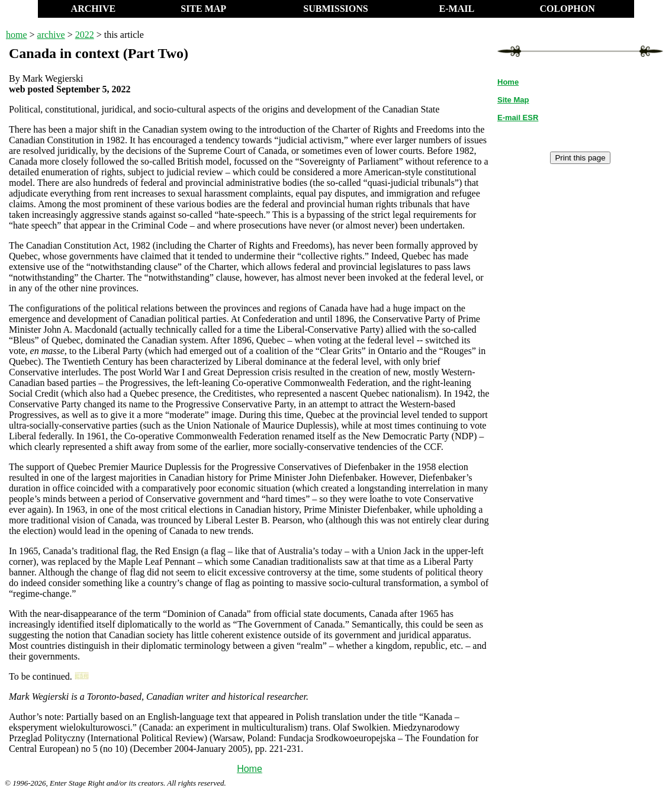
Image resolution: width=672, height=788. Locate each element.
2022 (85, 35)
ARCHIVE (94, 9)
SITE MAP (203, 9)
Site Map (513, 100)
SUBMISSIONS (335, 9)
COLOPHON (567, 9)
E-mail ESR (518, 118)
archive (51, 35)
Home (250, 769)
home (17, 35)
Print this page (580, 158)
